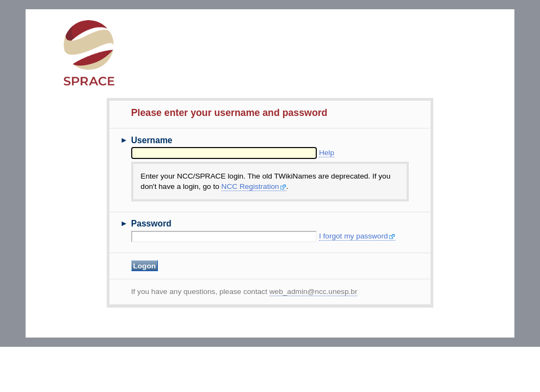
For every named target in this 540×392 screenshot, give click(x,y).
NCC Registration (254, 186)
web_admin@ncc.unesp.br (314, 292)
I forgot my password (357, 236)
